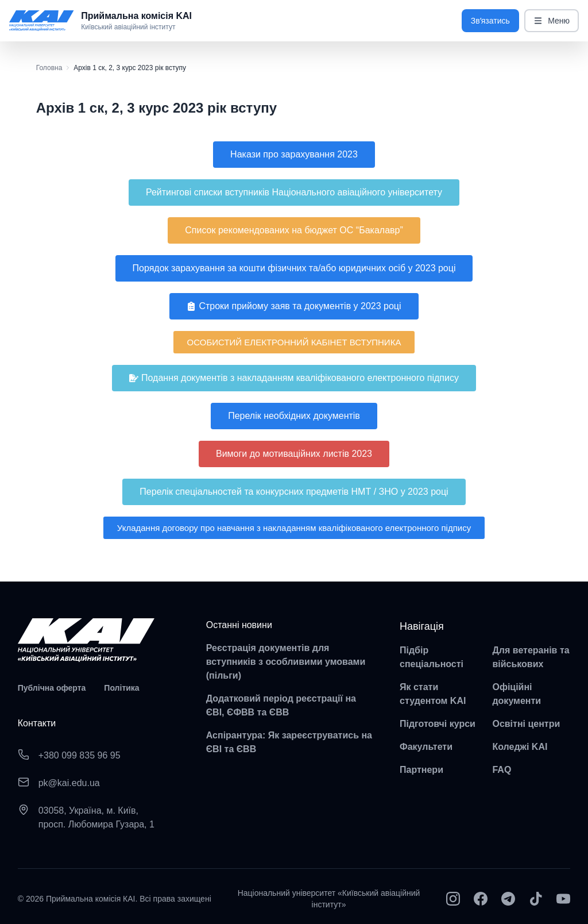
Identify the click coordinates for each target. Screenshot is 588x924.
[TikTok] (536, 899)
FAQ (502, 770)
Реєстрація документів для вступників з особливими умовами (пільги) (286, 662)
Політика (121, 688)
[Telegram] (508, 899)
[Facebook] (481, 899)
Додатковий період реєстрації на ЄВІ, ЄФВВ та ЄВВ (281, 705)
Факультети (426, 747)
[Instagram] (453, 899)
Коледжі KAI (520, 747)
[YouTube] (563, 899)
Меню (552, 21)
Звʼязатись (490, 21)
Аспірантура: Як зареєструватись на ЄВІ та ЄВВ (289, 742)
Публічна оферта (52, 688)
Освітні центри (526, 724)
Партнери (421, 770)
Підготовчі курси (438, 724)
